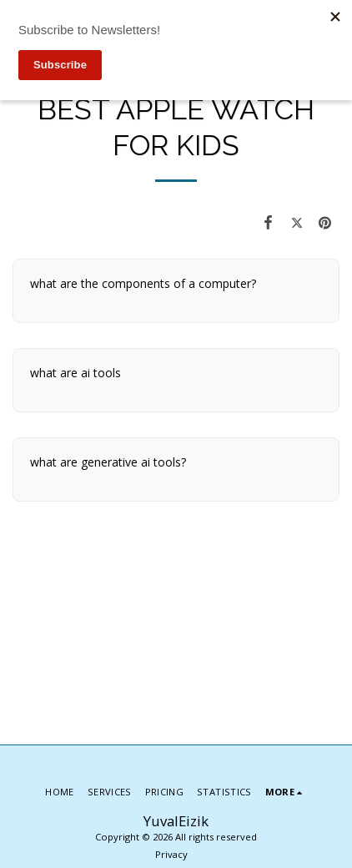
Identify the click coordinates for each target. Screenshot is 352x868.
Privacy (171, 854)
